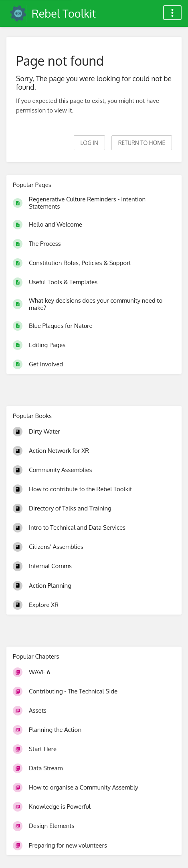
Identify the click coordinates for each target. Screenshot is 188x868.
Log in (89, 143)
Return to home (142, 143)
